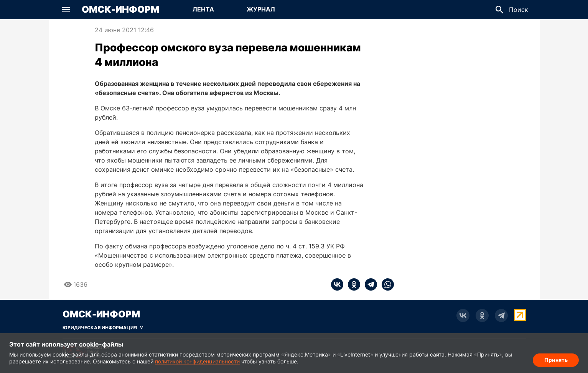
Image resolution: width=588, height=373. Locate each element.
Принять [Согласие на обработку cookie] (556, 360)
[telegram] (369, 284)
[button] (66, 10)
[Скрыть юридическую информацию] (103, 328)
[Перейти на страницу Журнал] (261, 10)
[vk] (337, 284)
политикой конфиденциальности (197, 361)
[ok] (352, 284)
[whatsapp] (385, 284)
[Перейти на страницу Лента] (203, 10)
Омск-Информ (120, 10)
